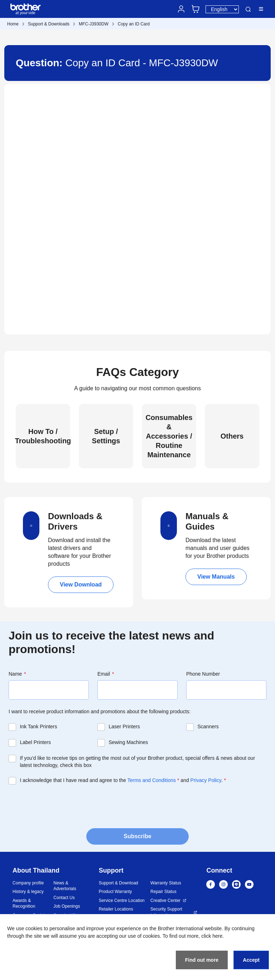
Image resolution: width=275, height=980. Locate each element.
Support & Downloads (49, 24)
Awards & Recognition (24, 904)
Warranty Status (166, 883)
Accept (251, 960)
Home (13, 24)
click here (212, 936)
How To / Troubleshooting (43, 436)
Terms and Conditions (152, 780)
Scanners (208, 726)
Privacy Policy (206, 780)
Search (248, 9)
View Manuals (216, 577)
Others (232, 436)
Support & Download (119, 883)
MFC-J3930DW (94, 24)
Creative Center (165, 901)
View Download (81, 585)
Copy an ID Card (134, 24)
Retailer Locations (116, 909)
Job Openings (67, 906)
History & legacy (28, 892)
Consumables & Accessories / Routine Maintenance (169, 436)
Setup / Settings (106, 436)
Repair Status (163, 892)
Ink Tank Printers (39, 726)
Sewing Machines (129, 742)
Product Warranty (115, 892)
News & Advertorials (65, 886)
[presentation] (63, 806)
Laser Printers (124, 726)
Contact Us (64, 898)
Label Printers (35, 742)
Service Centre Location (122, 901)
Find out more (202, 960)
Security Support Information (166, 912)
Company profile (28, 883)
